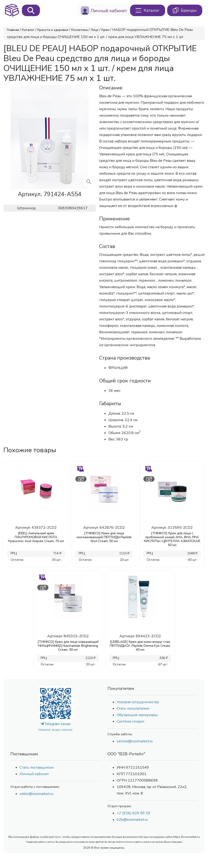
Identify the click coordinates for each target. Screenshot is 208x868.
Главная (13, 30)
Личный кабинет (34, 774)
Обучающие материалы (137, 715)
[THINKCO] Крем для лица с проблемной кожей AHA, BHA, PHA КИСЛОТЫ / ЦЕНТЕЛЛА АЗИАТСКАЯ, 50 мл (172, 539)
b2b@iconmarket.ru (132, 820)
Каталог (28, 30)
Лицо (95, 30)
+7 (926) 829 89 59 (134, 813)
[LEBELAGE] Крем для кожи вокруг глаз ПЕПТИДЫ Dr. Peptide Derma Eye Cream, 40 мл (140, 646)
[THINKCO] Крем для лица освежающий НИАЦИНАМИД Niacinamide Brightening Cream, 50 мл (68, 646)
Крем (105, 30)
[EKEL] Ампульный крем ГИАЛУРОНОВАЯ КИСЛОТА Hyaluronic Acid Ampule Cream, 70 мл (36, 537)
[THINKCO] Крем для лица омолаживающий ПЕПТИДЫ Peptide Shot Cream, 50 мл (104, 537)
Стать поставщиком (37, 768)
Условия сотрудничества (138, 702)
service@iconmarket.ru (135, 741)
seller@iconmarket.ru (36, 794)
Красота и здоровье (53, 30)
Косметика (79, 30)
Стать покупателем (133, 709)
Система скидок (131, 721)
